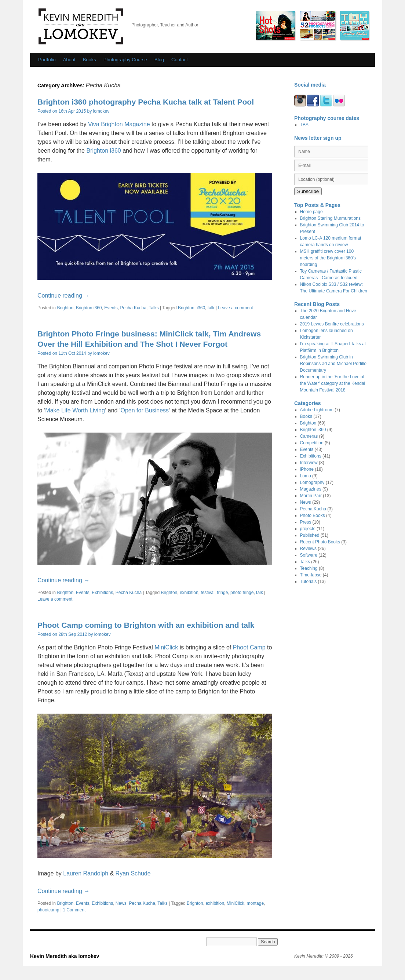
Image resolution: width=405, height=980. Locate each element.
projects (308, 529)
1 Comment (74, 910)
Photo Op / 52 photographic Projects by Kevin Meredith (318, 25)
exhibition (189, 593)
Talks (154, 308)
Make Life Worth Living (75, 410)
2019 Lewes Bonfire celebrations (332, 324)
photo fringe (242, 593)
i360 (201, 308)
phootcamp (48, 910)
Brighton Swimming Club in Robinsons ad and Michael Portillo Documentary (333, 364)
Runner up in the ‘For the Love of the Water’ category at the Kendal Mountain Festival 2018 (333, 383)
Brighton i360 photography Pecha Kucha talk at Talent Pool (146, 102)
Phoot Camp (249, 647)
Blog (159, 60)
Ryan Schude (133, 873)
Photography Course (125, 60)
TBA (304, 125)
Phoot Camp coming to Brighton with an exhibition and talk (146, 625)
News (121, 903)
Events (111, 308)
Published (310, 535)
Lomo (306, 476)
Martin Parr (311, 496)
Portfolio (47, 60)
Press (306, 522)
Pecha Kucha (133, 308)
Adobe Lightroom (317, 410)
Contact (180, 60)
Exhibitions (102, 593)
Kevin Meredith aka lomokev (81, 26)
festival (207, 593)
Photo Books (313, 515)
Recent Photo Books (320, 542)
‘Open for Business (144, 410)
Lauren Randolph (86, 873)
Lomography (312, 482)
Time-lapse (311, 575)
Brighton (65, 308)
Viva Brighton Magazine (119, 124)
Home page (311, 212)
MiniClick (166, 647)
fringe (222, 593)
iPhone (307, 469)
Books (90, 60)
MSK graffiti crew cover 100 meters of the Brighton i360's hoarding (328, 258)
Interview (309, 463)
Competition (312, 443)
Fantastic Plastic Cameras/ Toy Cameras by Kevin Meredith (354, 25)
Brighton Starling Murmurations (330, 218)
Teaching (309, 568)
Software (309, 555)
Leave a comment (235, 308)
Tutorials (309, 582)
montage (255, 903)
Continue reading (63, 296)
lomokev (101, 111)
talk (211, 308)
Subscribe (308, 191)
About (69, 60)
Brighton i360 (103, 151)
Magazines (311, 489)
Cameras (309, 436)
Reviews (308, 549)
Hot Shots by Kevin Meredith (275, 25)
